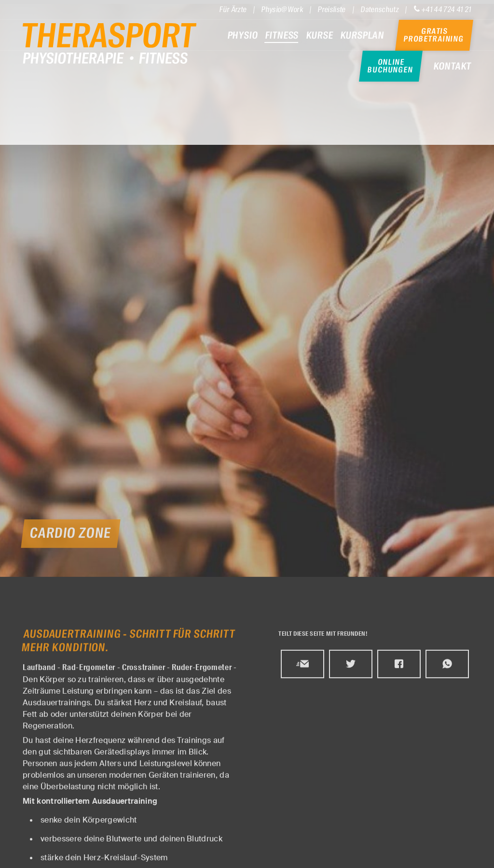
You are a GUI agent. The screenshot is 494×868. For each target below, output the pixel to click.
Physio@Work (282, 9)
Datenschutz (380, 9)
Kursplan (363, 35)
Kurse (320, 35)
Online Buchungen (391, 66)
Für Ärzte (233, 9)
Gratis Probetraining (434, 35)
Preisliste (332, 9)
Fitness (282, 35)
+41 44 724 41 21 (442, 9)
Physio (243, 35)
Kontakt (453, 66)
